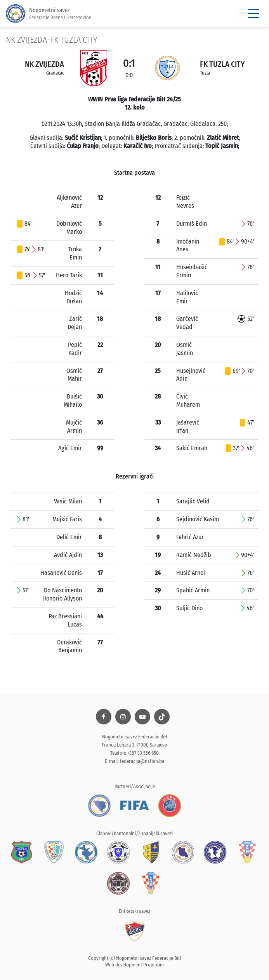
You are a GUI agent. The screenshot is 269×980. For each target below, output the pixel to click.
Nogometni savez (49, 14)
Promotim (154, 965)
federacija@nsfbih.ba (142, 761)
